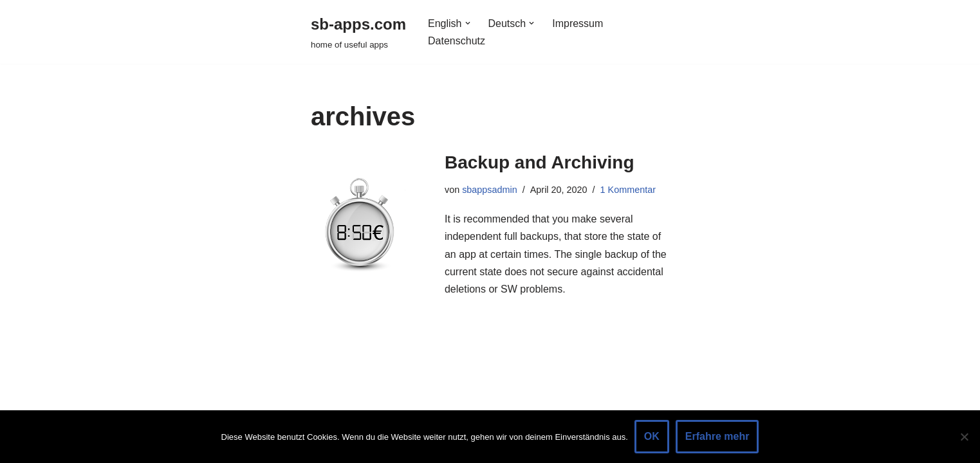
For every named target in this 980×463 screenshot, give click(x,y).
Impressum (578, 23)
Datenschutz (457, 41)
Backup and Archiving (540, 162)
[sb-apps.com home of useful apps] (358, 32)
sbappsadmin (490, 190)
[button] (468, 23)
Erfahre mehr (717, 436)
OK (652, 436)
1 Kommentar (628, 190)
